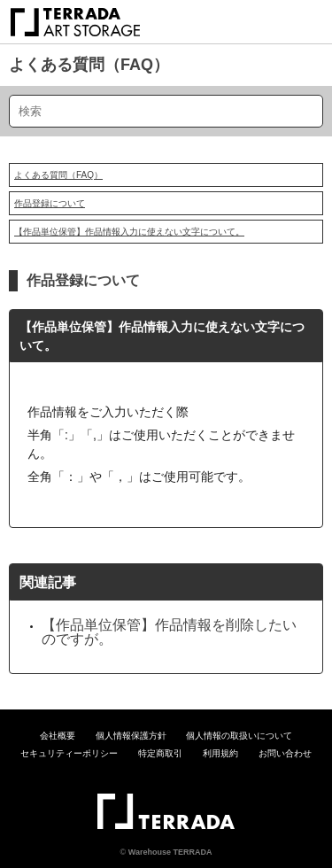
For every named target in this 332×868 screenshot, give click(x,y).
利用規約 (220, 753)
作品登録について (50, 203)
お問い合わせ (285, 753)
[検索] (166, 111)
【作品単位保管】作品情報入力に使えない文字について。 (129, 232)
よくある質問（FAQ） (89, 65)
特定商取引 (160, 753)
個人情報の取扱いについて (239, 736)
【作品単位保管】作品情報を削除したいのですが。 (169, 632)
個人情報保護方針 (131, 736)
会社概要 (58, 736)
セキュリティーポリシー (69, 753)
